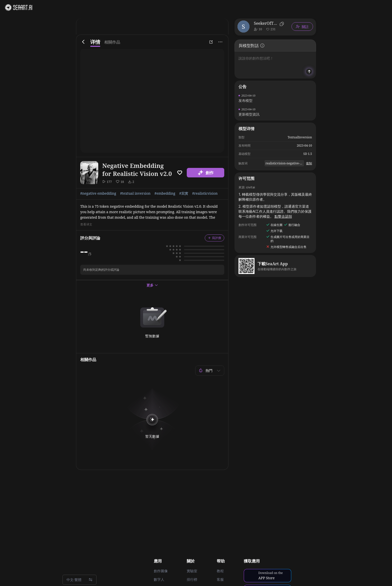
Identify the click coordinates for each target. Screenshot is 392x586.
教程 (220, 571)
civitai (250, 187)
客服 (220, 579)
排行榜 (192, 579)
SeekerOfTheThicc (266, 23)
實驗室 (192, 571)
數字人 (159, 579)
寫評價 (214, 238)
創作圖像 (161, 571)
